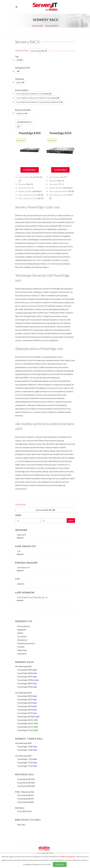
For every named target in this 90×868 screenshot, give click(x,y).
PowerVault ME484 (26, 802)
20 (19, 127)
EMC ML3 (21, 825)
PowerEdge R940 (27, 687)
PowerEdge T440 (27, 747)
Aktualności (22, 640)
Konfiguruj (30, 170)
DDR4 (19, 60)
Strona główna (24, 626)
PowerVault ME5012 (26, 779)
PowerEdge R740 (27, 677)
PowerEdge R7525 (28, 730)
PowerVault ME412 (26, 795)
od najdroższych (24, 122)
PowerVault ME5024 (26, 783)
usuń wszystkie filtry (39, 51)
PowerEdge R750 (27, 713)
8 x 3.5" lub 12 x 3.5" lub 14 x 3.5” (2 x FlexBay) (34, 94)
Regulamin (22, 630)
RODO (20, 633)
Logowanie (22, 654)
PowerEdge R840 (27, 683)
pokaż (71, 520)
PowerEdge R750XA (28, 717)
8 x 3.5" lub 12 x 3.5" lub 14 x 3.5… (32, 597)
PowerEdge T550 (27, 766)
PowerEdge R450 (27, 703)
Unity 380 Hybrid (24, 811)
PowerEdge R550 (27, 706)
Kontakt (21, 647)
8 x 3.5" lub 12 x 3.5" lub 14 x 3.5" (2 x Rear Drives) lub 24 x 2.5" (40, 102)
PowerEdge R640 (27, 673)
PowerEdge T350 (27, 763)
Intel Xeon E (22, 113)
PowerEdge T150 (27, 759)
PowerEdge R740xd (28, 680)
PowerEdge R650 (27, 710)
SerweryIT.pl (37, 26)
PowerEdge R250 (60, 133)
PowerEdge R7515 (28, 727)
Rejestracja (22, 650)
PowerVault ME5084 (26, 786)
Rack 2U (20, 82)
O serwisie (22, 636)
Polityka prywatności (26, 643)
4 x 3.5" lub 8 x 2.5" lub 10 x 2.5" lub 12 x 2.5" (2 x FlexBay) (38, 98)
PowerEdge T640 (27, 750)
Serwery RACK (52, 26)
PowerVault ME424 (26, 799)
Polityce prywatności (68, 857)
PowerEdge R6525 (28, 723)
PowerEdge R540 (27, 670)
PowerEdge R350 (30, 133)
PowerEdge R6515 (28, 720)
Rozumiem (60, 864)
